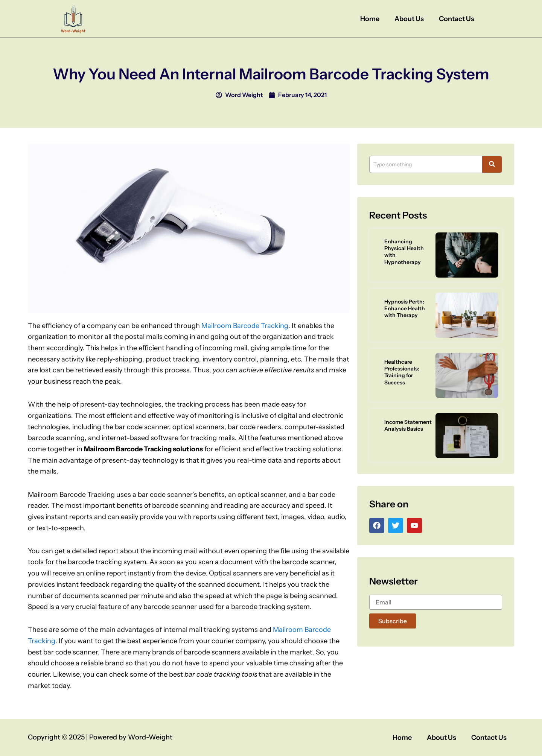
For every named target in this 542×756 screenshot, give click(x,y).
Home (370, 19)
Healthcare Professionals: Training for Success (402, 372)
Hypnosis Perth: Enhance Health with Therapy (405, 308)
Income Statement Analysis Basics (408, 425)
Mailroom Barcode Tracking (245, 326)
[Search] (426, 164)
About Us (409, 19)
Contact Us (457, 19)
